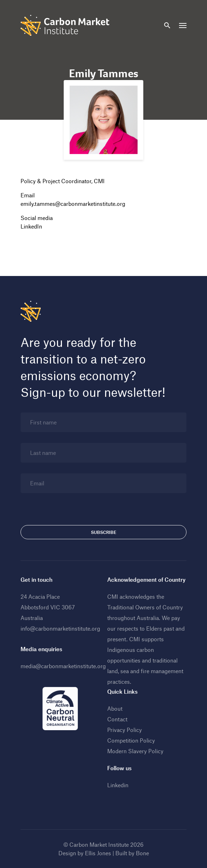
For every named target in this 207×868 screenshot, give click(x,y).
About (115, 708)
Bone (142, 853)
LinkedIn (31, 226)
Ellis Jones (98, 853)
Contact (117, 719)
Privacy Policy (125, 730)
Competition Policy (131, 740)
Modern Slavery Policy (135, 751)
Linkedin (118, 785)
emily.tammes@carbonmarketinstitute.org (73, 204)
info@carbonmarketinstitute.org (60, 628)
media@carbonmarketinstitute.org (63, 666)
